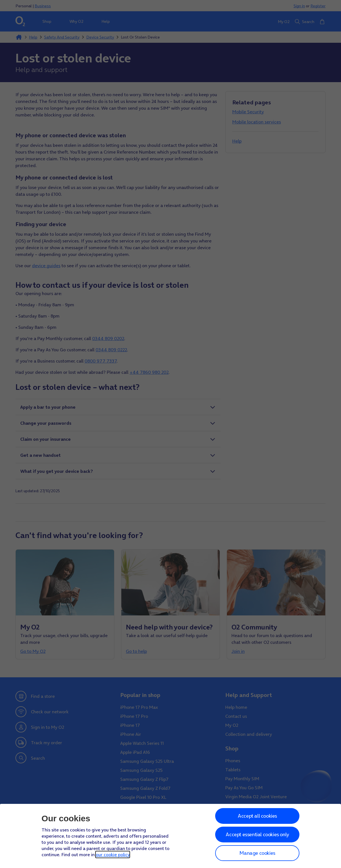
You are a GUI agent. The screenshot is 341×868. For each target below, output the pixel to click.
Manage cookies (257, 853)
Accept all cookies (257, 816)
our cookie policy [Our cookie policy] (113, 854)
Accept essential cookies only (257, 834)
